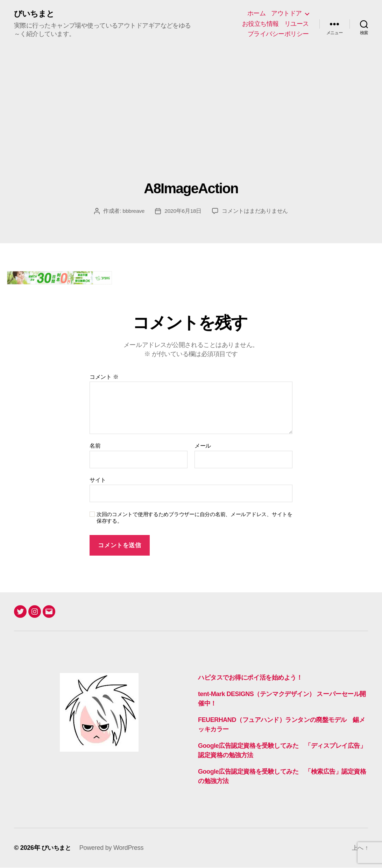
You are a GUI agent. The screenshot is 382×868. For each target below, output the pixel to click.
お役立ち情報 (260, 24)
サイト (98, 480)
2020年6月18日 (183, 212)
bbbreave (133, 212)
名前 (95, 446)
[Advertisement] (191, 129)
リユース (297, 24)
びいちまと (35, 14)
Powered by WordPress (113, 848)
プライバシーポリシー (278, 34)
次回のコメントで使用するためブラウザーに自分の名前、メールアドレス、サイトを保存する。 (194, 518)
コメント (104, 377)
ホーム (257, 14)
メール (203, 446)
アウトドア (286, 14)
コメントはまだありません (256, 212)
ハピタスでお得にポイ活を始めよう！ (250, 678)
